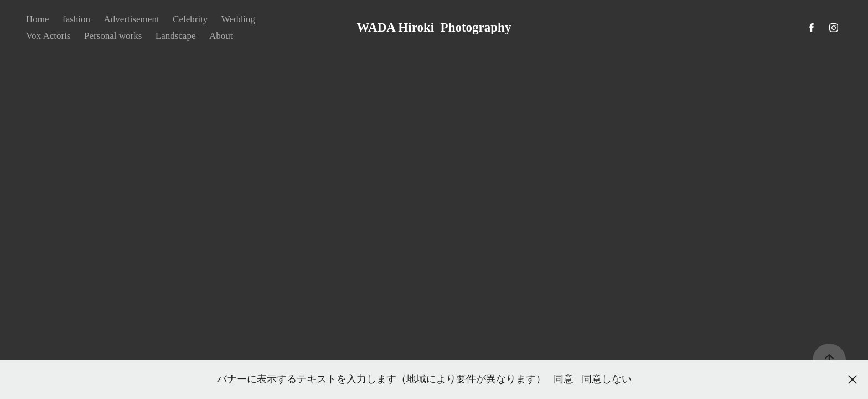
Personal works (113, 36)
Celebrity (190, 19)
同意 (564, 379)
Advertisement (132, 19)
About (221, 36)
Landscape (176, 36)
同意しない (607, 379)
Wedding (238, 19)
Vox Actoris (48, 36)
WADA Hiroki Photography (434, 27)
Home (38, 19)
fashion (76, 19)
